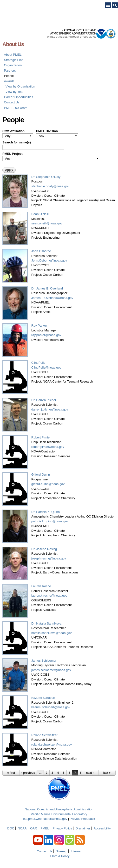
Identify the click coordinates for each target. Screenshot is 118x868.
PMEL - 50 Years (16, 108)
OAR (33, 828)
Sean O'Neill (40, 214)
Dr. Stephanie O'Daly (46, 177)
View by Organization (20, 86)
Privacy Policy (62, 828)
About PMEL (13, 55)
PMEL (45, 828)
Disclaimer (83, 828)
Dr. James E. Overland (47, 288)
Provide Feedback (82, 819)
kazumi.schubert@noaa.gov (51, 707)
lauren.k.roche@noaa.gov (49, 595)
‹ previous (28, 773)
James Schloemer (44, 661)
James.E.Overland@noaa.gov (52, 298)
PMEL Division (47, 131)
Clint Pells (38, 363)
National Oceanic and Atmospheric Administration (59, 809)
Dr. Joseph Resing (44, 549)
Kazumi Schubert (43, 698)
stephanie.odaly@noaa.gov (50, 186)
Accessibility (102, 828)
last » (107, 773)
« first (11, 773)
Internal (76, 851)
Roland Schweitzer (44, 735)
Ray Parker (39, 326)
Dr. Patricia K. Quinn (46, 512)
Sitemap (62, 851)
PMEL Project (13, 154)
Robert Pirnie (40, 437)
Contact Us (12, 102)
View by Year (15, 92)
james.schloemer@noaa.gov (51, 670)
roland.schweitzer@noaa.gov (52, 744)
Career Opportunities (19, 97)
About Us (13, 44)
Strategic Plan (14, 60)
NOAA (22, 828)
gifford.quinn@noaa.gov (48, 484)
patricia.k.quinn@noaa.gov (50, 521)
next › (90, 773)
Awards (9, 81)
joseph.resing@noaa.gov (49, 558)
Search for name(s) (17, 142)
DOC (11, 828)
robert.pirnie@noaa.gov (48, 447)
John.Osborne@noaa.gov (49, 260)
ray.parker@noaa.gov (46, 335)
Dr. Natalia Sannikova (46, 623)
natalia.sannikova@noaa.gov (51, 633)
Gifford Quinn (41, 474)
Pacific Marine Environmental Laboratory (59, 814)
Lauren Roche (41, 586)
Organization (13, 65)
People (9, 76)
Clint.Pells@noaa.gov (46, 367)
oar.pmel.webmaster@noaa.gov (45, 819)
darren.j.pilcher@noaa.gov (50, 409)
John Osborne (41, 251)
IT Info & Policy (59, 856)
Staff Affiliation (13, 131)
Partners (10, 71)
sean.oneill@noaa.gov (47, 223)
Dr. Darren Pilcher (44, 400)
